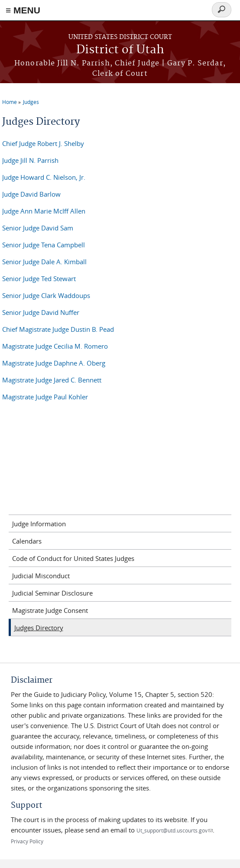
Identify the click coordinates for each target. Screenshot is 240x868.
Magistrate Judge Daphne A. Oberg (54, 363)
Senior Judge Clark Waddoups (46, 295)
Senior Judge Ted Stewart (39, 279)
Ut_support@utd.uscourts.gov (175, 830)
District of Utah (120, 50)
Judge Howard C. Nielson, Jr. (44, 177)
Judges (31, 102)
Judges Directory (39, 628)
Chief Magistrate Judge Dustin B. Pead (58, 329)
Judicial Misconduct (41, 576)
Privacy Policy (27, 841)
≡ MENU (23, 10)
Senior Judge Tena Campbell (44, 245)
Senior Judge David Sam (38, 228)
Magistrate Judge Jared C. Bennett (52, 380)
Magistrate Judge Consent (50, 610)
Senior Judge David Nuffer (41, 312)
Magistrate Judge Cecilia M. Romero (55, 346)
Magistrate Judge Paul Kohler (45, 397)
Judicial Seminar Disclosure (52, 593)
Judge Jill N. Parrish (30, 160)
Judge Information (39, 524)
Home (10, 102)
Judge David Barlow (31, 194)
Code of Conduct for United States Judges (73, 558)
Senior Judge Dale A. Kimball (44, 262)
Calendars (27, 541)
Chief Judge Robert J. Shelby (43, 143)
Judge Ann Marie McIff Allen (44, 211)
